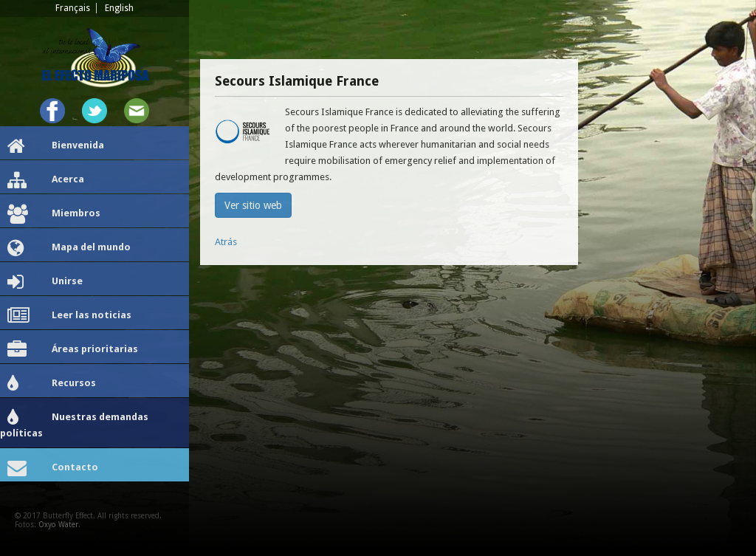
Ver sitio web (253, 205)
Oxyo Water (58, 525)
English (119, 8)
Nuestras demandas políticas (74, 423)
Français (73, 8)
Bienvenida (56, 146)
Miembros (54, 214)
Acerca (46, 180)
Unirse (45, 282)
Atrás (226, 242)
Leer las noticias (69, 316)
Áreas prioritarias (73, 350)
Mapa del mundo (69, 248)
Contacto (53, 468)
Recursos (52, 384)
